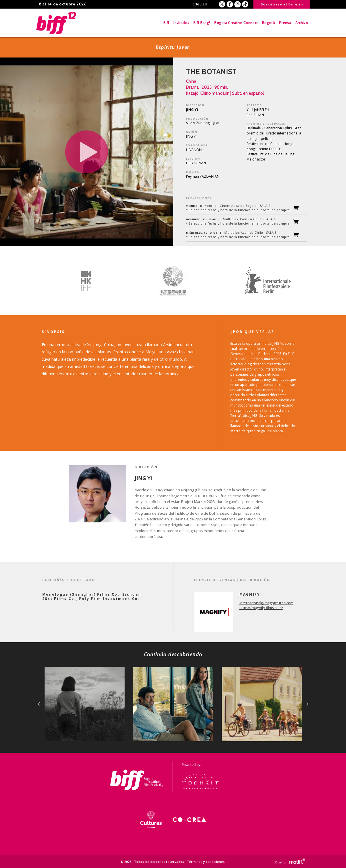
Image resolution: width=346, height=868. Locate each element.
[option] (82, 281)
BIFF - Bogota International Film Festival (57, 23)
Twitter (222, 4)
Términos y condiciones (206, 862)
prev (39, 704)
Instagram (238, 4)
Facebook (230, 4)
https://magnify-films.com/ (261, 608)
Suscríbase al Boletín (282, 4)
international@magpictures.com (266, 603)
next (308, 704)
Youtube (245, 4)
